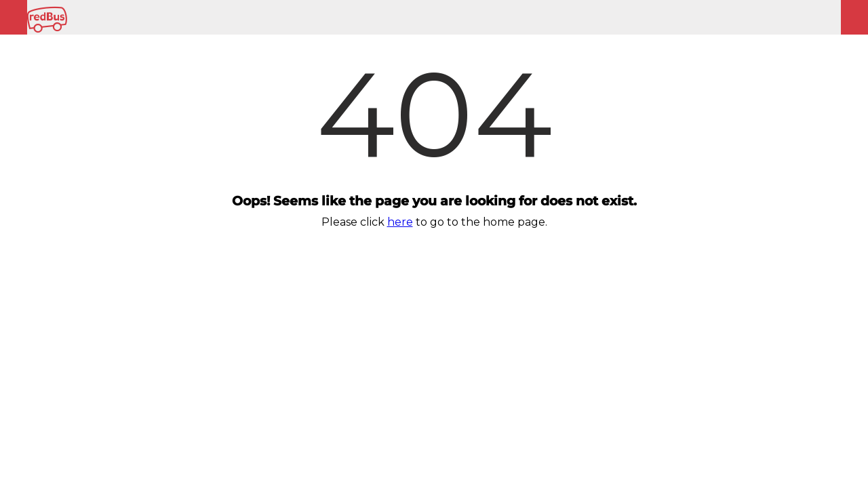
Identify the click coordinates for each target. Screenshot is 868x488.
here (400, 222)
